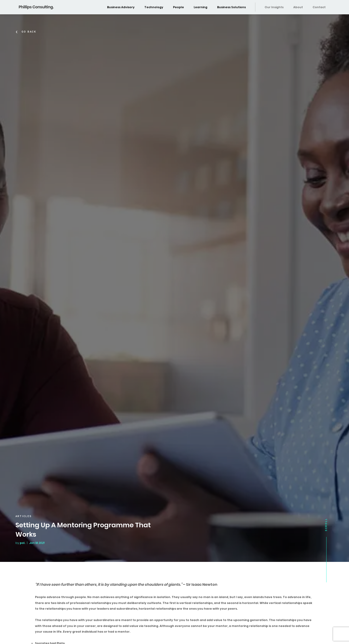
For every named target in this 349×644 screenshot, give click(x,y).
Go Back (30, 32)
